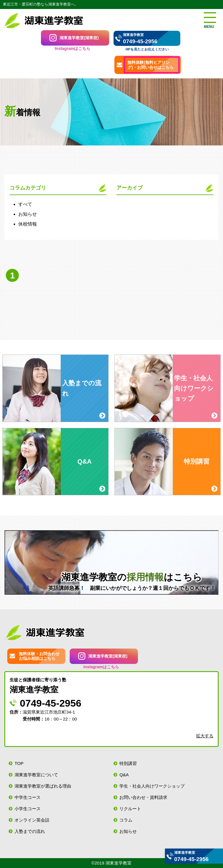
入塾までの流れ (30, 831)
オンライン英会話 (32, 820)
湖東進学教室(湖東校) (79, 38)
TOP (19, 763)
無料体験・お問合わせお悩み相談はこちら (39, 656)
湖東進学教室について (36, 775)
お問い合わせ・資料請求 (143, 797)
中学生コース (28, 797)
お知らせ (28, 214)
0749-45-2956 (140, 41)
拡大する (205, 736)
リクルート (130, 809)
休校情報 (28, 224)
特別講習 (128, 763)
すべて (25, 204)
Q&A (124, 775)
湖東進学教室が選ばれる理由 (43, 786)
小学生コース (28, 809)
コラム (126, 820)
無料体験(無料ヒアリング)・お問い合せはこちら (151, 65)
